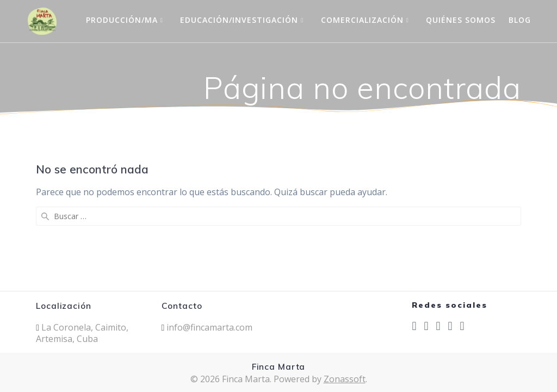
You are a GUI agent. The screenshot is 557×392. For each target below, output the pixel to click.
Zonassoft (345, 379)
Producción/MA (122, 20)
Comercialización (362, 20)
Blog (520, 20)
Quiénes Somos (461, 20)
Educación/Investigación (239, 20)
